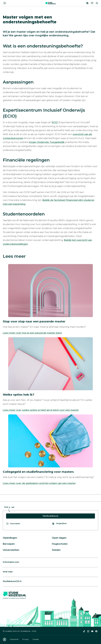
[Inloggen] (97, 3)
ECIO (55, 122)
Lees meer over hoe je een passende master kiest (32, 333)
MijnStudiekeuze (50, 516)
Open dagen (59, 538)
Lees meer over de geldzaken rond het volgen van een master (39, 483)
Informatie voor (11, 562)
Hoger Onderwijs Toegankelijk (47, 142)
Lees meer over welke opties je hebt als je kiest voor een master (41, 410)
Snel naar (8, 572)
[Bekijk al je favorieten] (13, 524)
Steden (56, 550)
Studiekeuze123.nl (12, 581)
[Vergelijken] (87, 3)
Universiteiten (11, 550)
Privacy (26, 639)
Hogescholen (60, 544)
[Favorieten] (92, 3)
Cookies (36, 639)
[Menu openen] (5, 3)
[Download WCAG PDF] (5, 639)
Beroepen (9, 544)
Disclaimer (15, 639)
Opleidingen (10, 538)
